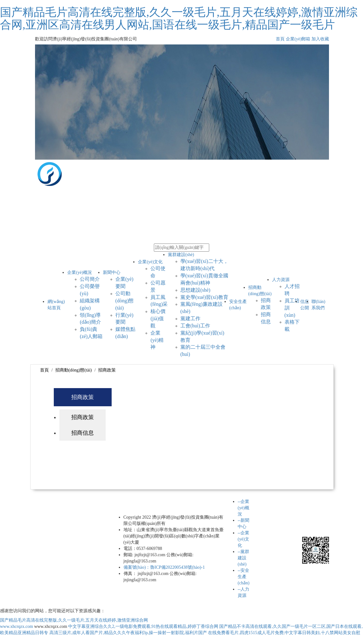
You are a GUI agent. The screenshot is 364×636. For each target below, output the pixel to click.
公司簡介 (90, 279)
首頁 (280, 39)
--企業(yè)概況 (243, 508)
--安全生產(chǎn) (244, 577)
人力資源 (281, 280)
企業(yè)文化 (150, 262)
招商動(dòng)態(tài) (74, 370)
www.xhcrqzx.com (17, 626)
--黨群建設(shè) (243, 558)
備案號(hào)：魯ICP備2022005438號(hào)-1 (164, 567)
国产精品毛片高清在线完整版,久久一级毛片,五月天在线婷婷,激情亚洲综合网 (74, 620)
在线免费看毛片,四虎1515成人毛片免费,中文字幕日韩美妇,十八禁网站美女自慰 (284, 633)
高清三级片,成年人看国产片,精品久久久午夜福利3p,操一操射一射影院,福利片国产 (128, 633)
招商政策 (107, 370)
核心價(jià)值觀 (158, 318)
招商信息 (83, 433)
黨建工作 (190, 318)
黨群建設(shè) (181, 255)
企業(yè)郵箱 (298, 39)
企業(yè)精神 (157, 340)
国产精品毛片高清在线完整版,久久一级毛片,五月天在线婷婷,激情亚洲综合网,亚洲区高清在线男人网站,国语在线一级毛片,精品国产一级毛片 (179, 18)
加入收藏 (320, 39)
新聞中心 (112, 272)
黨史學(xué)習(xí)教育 (204, 297)
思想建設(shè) (195, 290)
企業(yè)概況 (80, 272)
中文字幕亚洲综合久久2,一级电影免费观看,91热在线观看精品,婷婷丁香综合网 (143, 626)
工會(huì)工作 (195, 326)
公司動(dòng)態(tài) (125, 301)
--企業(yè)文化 (243, 539)
